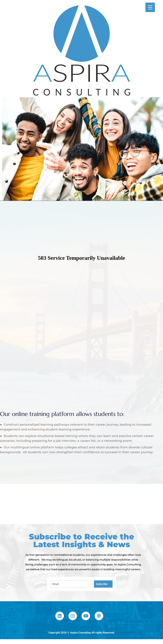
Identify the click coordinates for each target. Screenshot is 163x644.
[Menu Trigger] (150, 7)
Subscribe (102, 584)
